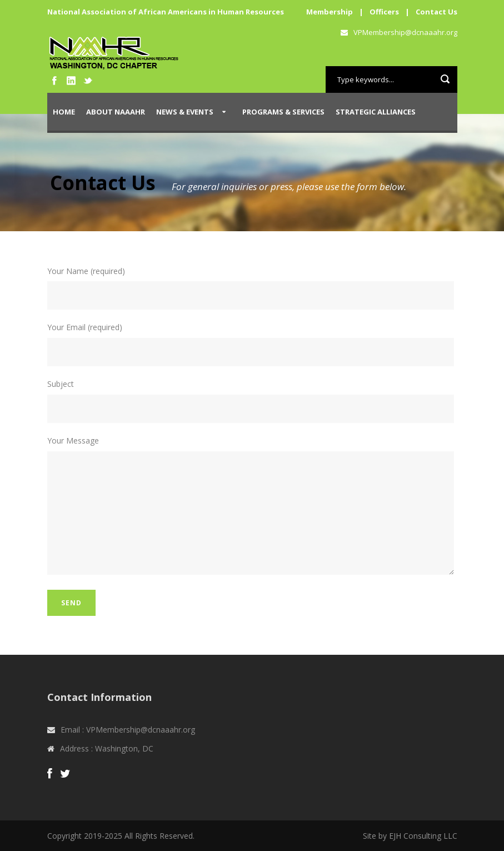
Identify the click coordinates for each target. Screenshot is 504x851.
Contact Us (436, 12)
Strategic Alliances (376, 112)
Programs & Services (283, 112)
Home (64, 112)
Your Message (252, 507)
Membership (330, 12)
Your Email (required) (252, 344)
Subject (252, 401)
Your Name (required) (252, 288)
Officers (384, 12)
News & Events (185, 112)
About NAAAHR (116, 112)
